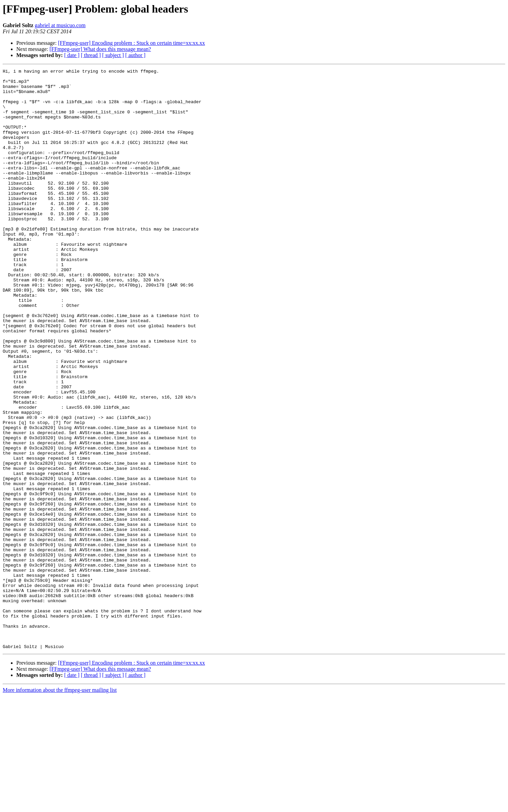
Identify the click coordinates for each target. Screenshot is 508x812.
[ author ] (135, 55)
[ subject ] (113, 55)
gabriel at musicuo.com (60, 25)
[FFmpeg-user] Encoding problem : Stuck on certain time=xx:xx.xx (132, 43)
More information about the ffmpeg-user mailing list (60, 806)
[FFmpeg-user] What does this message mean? (100, 49)
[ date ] (72, 55)
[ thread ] (91, 55)
